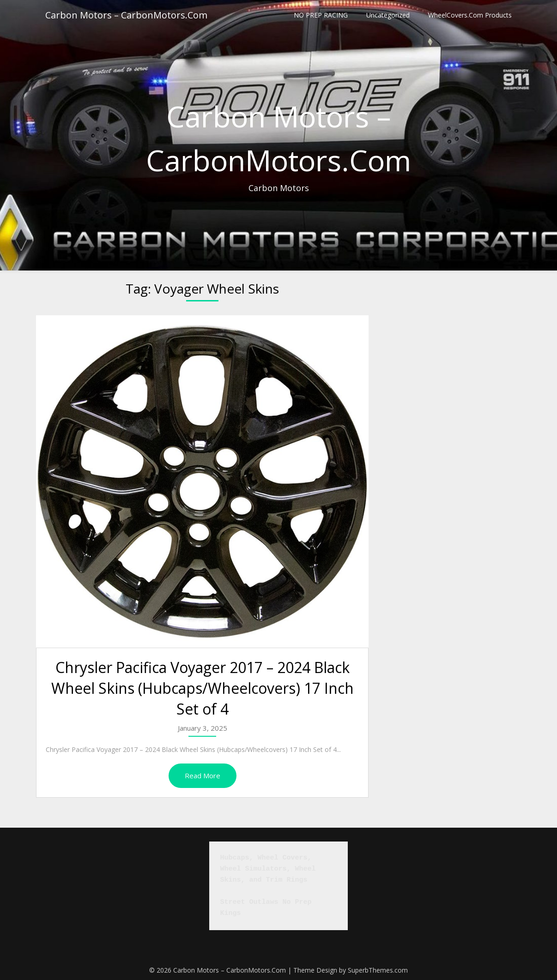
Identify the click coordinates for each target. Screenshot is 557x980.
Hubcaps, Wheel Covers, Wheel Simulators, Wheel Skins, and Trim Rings (270, 869)
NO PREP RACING (321, 15)
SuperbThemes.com (378, 970)
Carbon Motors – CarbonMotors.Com (126, 15)
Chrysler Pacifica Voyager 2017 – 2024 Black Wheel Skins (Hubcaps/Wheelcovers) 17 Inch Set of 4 (203, 688)
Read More (203, 776)
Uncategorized (388, 15)
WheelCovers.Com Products (470, 15)
